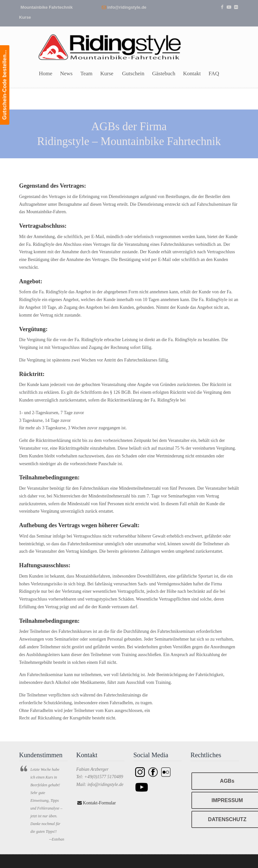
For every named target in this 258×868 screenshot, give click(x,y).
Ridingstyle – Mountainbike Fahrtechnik (110, 45)
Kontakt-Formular (97, 803)
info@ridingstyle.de (127, 7)
